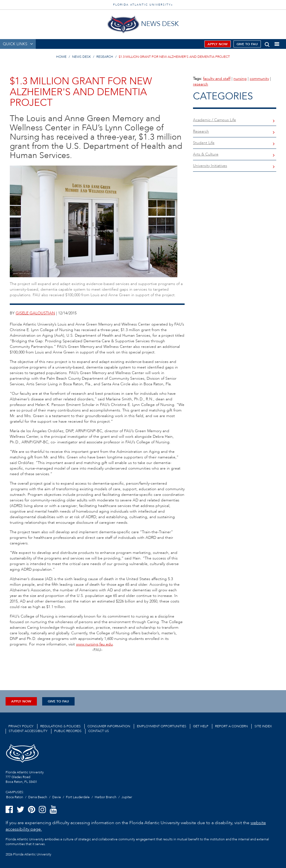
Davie (57, 797)
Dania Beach (38, 797)
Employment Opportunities (162, 726)
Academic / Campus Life (214, 120)
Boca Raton (15, 797)
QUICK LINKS (15, 44)
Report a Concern (231, 726)
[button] (267, 43)
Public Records (68, 731)
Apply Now (218, 44)
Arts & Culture (206, 154)
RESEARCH (105, 57)
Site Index (263, 726)
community (259, 79)
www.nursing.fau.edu (94, 644)
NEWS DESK (81, 57)
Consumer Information (109, 726)
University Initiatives (210, 166)
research (201, 84)
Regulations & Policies (60, 726)
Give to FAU (247, 44)
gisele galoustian (35, 313)
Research (201, 131)
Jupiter (127, 797)
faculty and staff (217, 79)
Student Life (204, 143)
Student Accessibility (28, 731)
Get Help (201, 726)
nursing (240, 79)
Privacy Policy (21, 726)
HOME (61, 57)
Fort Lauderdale (78, 797)
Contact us (99, 731)
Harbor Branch (106, 797)
